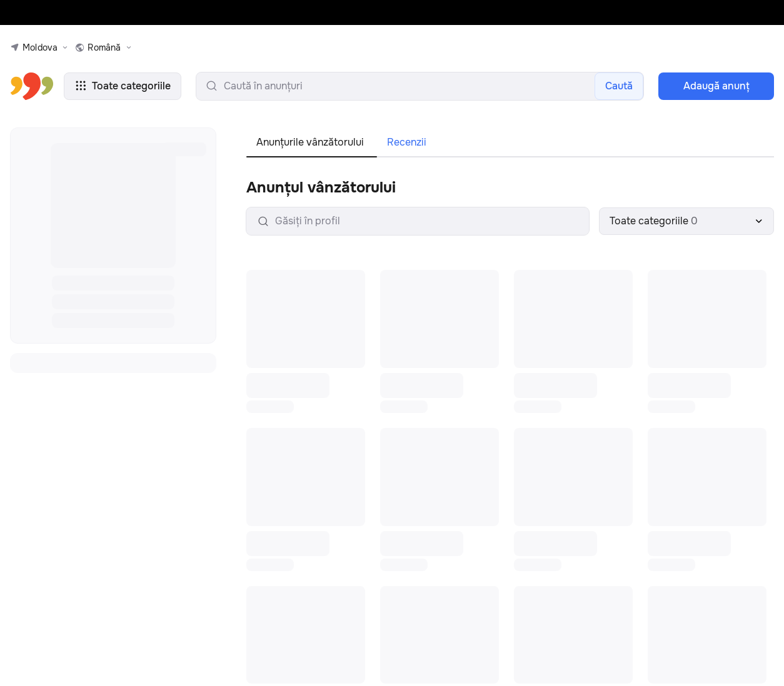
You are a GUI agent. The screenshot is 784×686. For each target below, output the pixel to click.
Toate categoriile (123, 86)
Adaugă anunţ (716, 86)
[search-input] (420, 86)
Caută (619, 86)
